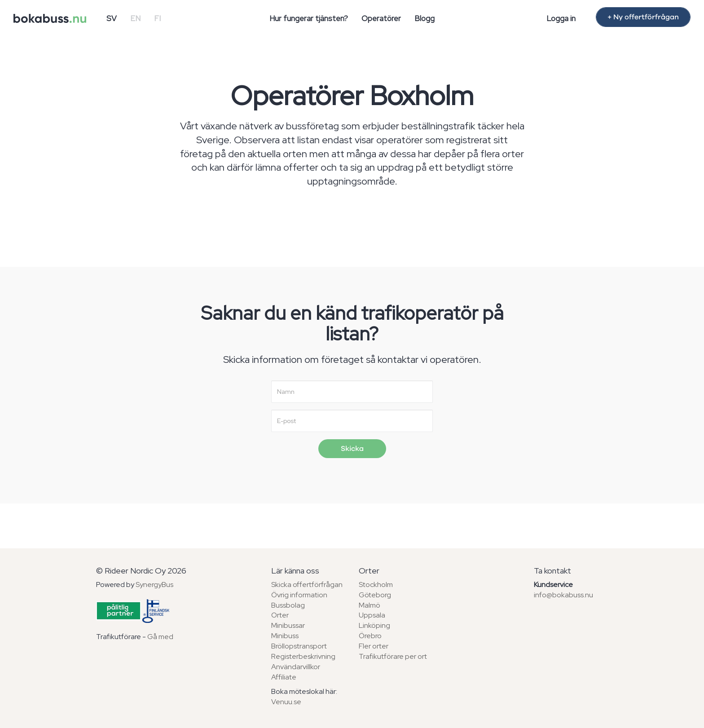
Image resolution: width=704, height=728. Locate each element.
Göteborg (375, 595)
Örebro (370, 636)
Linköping (374, 625)
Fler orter (374, 646)
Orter (280, 615)
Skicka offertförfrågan (307, 585)
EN (135, 18)
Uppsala (372, 615)
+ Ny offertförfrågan (643, 17)
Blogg (425, 18)
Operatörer (381, 18)
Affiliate (284, 677)
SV (112, 18)
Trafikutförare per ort (393, 656)
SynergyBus (154, 585)
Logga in (561, 18)
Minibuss (285, 636)
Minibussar (288, 625)
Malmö (370, 605)
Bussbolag (288, 605)
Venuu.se (286, 702)
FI (157, 18)
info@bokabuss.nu (563, 595)
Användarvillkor (296, 667)
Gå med (160, 637)
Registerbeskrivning (303, 656)
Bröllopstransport (299, 646)
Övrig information (299, 595)
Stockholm (376, 585)
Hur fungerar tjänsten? (309, 18)
